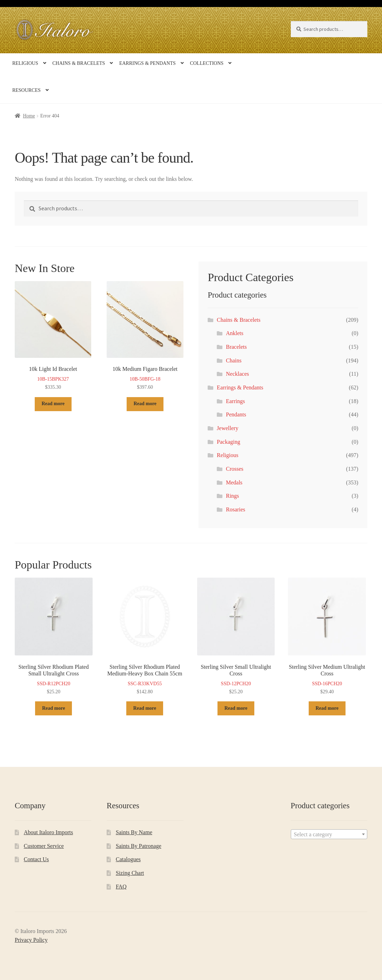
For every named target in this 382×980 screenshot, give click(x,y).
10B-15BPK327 (53, 336)
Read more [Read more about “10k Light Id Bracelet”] (53, 404)
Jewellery (227, 428)
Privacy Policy (31, 940)
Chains (234, 360)
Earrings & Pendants (148, 63)
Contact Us (36, 859)
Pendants (236, 414)
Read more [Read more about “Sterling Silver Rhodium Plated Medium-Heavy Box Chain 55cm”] (145, 708)
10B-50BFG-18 (145, 336)
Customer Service (44, 846)
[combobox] (329, 834)
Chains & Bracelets (79, 63)
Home (29, 116)
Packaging (229, 442)
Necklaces (237, 374)
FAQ (121, 887)
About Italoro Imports (48, 832)
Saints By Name (134, 832)
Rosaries (236, 509)
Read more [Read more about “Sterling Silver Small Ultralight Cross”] (236, 708)
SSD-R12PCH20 (54, 637)
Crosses (235, 469)
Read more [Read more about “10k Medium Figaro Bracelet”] (145, 404)
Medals (234, 482)
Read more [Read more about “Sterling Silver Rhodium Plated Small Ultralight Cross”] (53, 708)
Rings (232, 496)
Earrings (235, 401)
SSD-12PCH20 (236, 637)
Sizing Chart (130, 873)
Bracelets (236, 347)
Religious (25, 63)
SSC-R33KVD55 (145, 637)
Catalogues (128, 859)
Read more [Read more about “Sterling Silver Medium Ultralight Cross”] (327, 708)
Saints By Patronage (139, 846)
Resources (26, 90)
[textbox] (329, 835)
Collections (207, 63)
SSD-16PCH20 (327, 637)
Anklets (235, 333)
